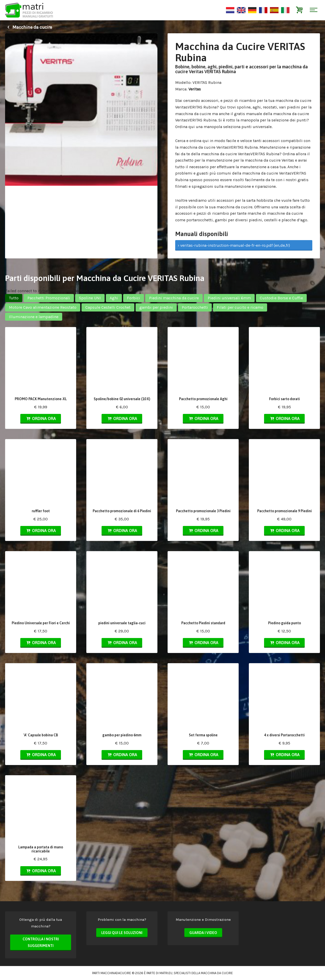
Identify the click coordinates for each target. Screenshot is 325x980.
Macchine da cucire (29, 27)
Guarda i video (203, 933)
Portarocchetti (195, 307)
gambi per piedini (156, 307)
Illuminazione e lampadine (34, 317)
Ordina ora (41, 418)
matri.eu (166, 973)
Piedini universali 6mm (229, 298)
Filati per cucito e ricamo (240, 307)
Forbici (134, 298)
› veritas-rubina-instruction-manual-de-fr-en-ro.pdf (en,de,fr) (234, 245)
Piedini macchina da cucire (174, 298)
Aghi (114, 298)
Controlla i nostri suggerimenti (41, 942)
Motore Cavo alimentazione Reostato (43, 307)
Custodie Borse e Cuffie (281, 298)
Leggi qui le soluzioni (122, 933)
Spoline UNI (90, 298)
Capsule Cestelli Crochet (108, 307)
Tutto (14, 298)
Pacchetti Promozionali (49, 298)
